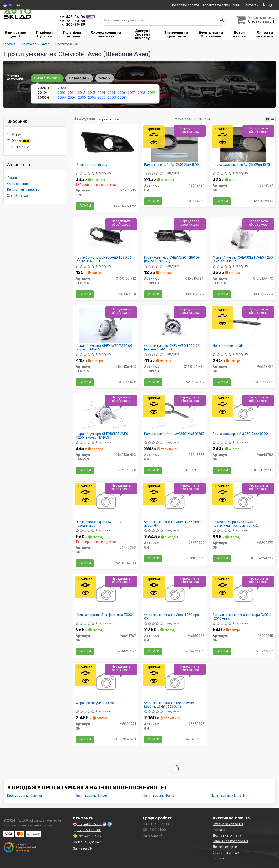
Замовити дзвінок (87, 842)
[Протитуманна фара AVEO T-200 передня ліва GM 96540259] (106, 501)
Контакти (251, 5)
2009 (122, 98)
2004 (72, 98)
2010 (61, 93)
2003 (62, 98)
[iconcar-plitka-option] (268, 119)
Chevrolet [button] (79, 78)
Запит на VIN (83, 849)
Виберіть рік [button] (47, 78)
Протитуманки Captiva (25, 796)
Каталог (219, 858)
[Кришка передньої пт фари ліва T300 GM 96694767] (106, 594)
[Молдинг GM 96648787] (243, 325)
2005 (82, 98)
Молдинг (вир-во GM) (229, 346)
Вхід (267, 5)
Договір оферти (225, 847)
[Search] (221, 20)
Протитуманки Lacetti (228, 796)
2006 (92, 98)
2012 (81, 93)
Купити (85, 206)
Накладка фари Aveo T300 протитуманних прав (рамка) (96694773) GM (235, 524)
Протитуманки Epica (159, 796)
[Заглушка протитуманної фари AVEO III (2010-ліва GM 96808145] (243, 594)
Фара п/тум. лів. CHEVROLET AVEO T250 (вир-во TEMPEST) (243, 259)
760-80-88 (72, 21)
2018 (141, 93)
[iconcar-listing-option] (273, 119)
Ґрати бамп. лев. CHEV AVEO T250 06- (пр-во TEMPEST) (173, 259)
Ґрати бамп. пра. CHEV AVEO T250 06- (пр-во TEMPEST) (104, 259)
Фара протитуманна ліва (95, 703)
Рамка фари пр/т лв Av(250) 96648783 (174, 434)
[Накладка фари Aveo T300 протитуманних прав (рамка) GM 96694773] (243, 501)
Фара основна (18, 184)
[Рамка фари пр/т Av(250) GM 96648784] (174, 144)
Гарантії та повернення (230, 841)
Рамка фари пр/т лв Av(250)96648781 (242, 165)
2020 (62, 88)
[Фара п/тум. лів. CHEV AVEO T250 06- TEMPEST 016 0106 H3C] (174, 325)
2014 (101, 93)
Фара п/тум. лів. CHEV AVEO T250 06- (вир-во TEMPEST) (173, 348)
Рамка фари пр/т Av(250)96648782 (240, 434)
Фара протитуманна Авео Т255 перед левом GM (173, 524)
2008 (112, 98)
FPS (14, 135)
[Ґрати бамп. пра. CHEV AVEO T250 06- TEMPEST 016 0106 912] (106, 237)
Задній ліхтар (17, 196)
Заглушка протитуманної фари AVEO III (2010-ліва (242, 617)
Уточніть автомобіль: (17, 77)
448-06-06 (72, 17)
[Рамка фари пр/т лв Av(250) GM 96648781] (243, 144)
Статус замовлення (228, 824)
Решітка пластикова (91, 165)
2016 (121, 93)
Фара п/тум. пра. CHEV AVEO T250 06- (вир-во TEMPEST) (105, 348)
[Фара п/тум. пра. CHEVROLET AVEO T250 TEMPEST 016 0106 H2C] (106, 413)
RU (18, 5)
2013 (92, 93)
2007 (102, 98)
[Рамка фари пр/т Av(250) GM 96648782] (243, 413)
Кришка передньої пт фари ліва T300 (104, 615)
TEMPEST (18, 147)
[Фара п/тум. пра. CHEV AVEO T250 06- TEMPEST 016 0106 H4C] (106, 325)
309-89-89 (72, 25)
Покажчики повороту (23, 190)
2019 (151, 93)
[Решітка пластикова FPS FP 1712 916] (106, 143)
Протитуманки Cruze (91, 796)
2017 (131, 93)
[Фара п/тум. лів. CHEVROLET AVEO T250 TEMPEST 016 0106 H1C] (243, 237)
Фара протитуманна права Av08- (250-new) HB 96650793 (170, 705)
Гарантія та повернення (221, 5)
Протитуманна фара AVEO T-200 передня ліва (101, 524)
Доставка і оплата (185, 5)
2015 (111, 93)
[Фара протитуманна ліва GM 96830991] (106, 682)
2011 (71, 93)
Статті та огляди (226, 853)
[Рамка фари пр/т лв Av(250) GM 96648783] (174, 413)
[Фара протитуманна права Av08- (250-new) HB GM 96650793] (174, 682)
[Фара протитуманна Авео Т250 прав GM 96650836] (174, 594)
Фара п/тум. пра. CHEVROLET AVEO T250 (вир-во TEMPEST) (102, 436)
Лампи (12, 178)
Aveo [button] (105, 78)
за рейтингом (108, 119)
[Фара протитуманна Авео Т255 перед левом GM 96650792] (174, 501)
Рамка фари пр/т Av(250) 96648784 (172, 165)
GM (19, 141)
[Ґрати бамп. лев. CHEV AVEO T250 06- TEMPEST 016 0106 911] (174, 237)
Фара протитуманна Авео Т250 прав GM (172, 617)
